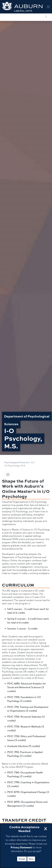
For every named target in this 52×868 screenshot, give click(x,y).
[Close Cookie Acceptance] (46, 828)
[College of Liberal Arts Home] (22, 7)
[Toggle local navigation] (46, 17)
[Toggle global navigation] (48, 7)
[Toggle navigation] (8, 475)
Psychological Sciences (16, 462)
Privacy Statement (21, 847)
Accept (22, 859)
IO (32, 462)
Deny (31, 859)
